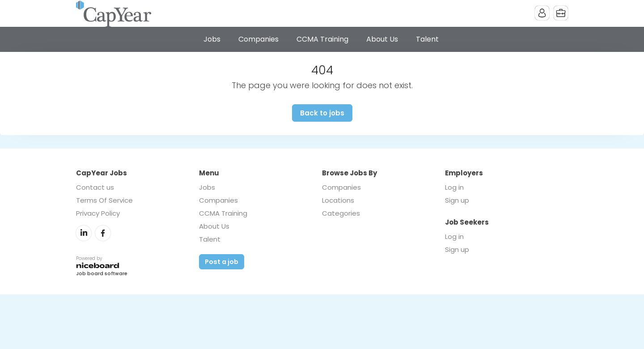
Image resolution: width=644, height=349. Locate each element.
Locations (338, 200)
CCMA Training (322, 39)
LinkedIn (84, 233)
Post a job (222, 262)
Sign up (457, 200)
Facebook (103, 233)
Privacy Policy (98, 213)
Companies (258, 39)
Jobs (212, 39)
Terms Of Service (104, 200)
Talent (427, 39)
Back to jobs (322, 113)
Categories (341, 213)
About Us (382, 39)
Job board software (102, 274)
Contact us (95, 187)
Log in (454, 187)
